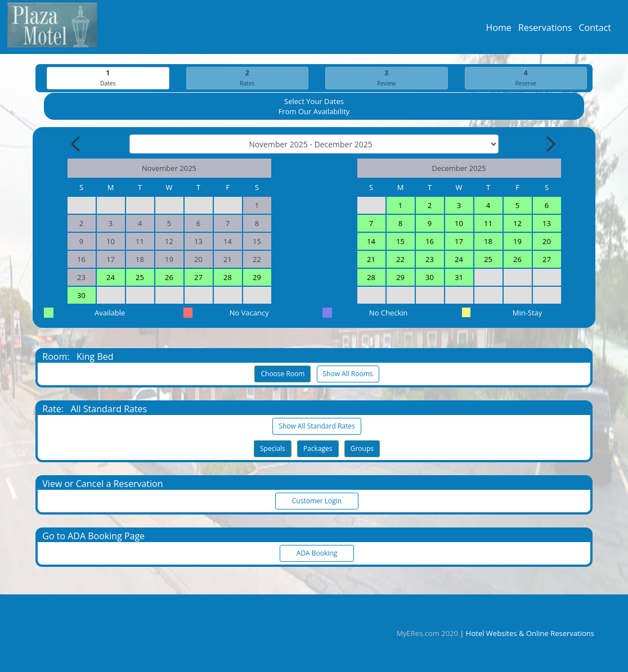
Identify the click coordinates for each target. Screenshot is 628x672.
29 (257, 278)
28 (228, 278)
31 (459, 278)
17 (459, 242)
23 (430, 260)
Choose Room (282, 374)
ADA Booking (317, 554)
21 (371, 260)
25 (140, 278)
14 (371, 242)
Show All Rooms (348, 374)
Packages (318, 449)
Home (499, 30)
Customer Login (317, 501)
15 (400, 242)
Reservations (545, 30)
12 (517, 224)
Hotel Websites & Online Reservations (530, 633)
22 (400, 260)
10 (459, 224)
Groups (362, 449)
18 (488, 242)
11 (488, 224)
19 (517, 242)
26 (169, 278)
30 (81, 296)
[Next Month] (550, 145)
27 (198, 278)
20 (547, 242)
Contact (595, 30)
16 (430, 242)
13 (547, 224)
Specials (273, 449)
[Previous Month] (77, 145)
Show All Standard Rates (317, 427)
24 (111, 278)
